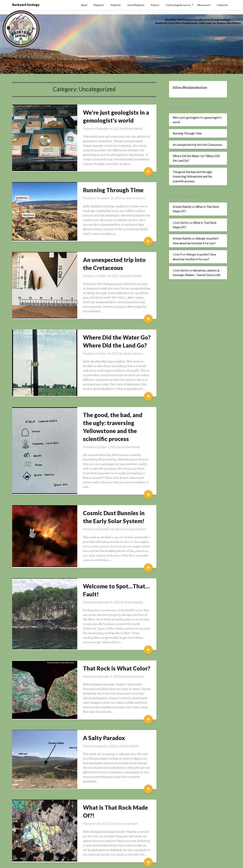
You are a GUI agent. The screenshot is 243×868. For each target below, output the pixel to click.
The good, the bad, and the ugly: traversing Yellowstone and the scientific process (113, 418)
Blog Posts (99, 5)
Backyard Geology (26, 5)
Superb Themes (153, 863)
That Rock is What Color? (109, 647)
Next (100, 848)
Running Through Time (106, 190)
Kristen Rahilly (126, 129)
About (84, 5)
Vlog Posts (116, 5)
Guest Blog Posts (136, 5)
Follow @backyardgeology (190, 87)
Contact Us (222, 5)
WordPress (134, 863)
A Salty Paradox (97, 712)
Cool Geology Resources (178, 5)
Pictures (155, 5)
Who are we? (204, 5)
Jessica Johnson (128, 198)
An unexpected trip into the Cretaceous (197, 145)
